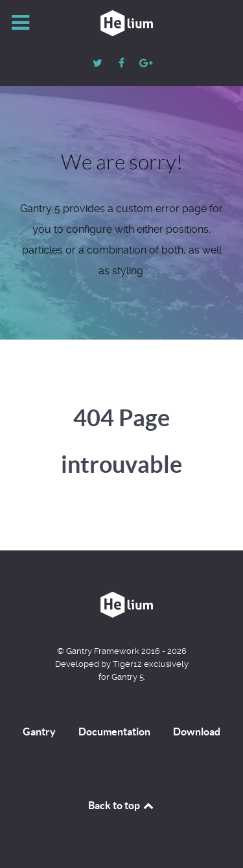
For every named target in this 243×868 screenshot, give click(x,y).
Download (197, 732)
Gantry (39, 732)
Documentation (114, 732)
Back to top (122, 805)
